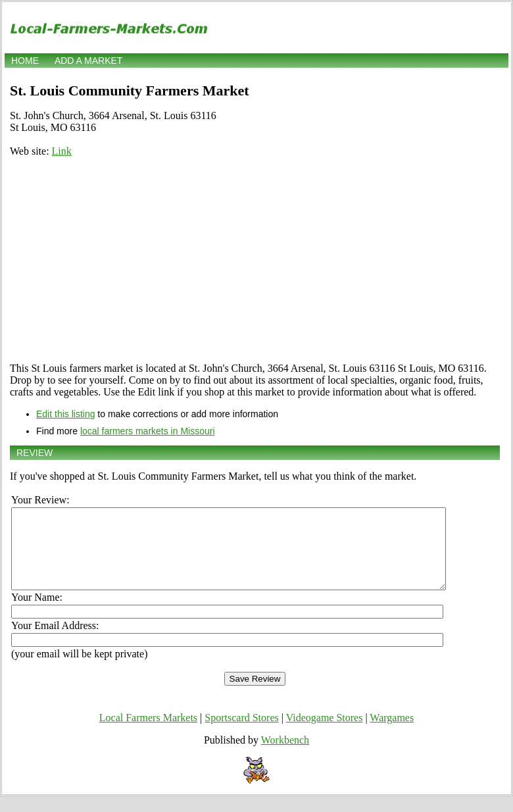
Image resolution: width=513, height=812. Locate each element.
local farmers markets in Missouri (148, 431)
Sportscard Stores (241, 733)
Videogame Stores (325, 733)
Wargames (392, 733)
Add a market (88, 61)
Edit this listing (65, 414)
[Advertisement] (255, 260)
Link (62, 151)
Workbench (285, 756)
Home (25, 61)
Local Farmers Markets (148, 733)
